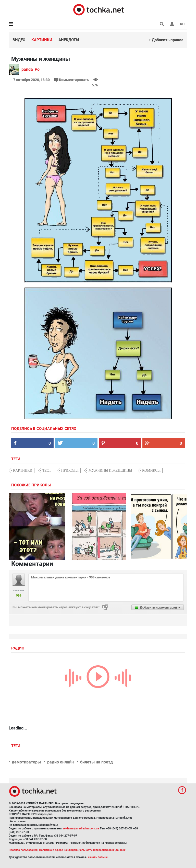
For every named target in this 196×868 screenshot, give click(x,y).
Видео (19, 40)
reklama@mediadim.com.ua (81, 829)
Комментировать (72, 80)
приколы (70, 470)
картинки (23, 470)
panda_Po (30, 69)
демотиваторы (26, 762)
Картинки (42, 40)
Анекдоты (69, 40)
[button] (172, 24)
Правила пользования (23, 850)
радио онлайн (60, 762)
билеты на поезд (96, 762)
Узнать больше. (98, 857)
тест (47, 470)
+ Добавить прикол (166, 40)
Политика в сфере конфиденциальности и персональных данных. (83, 850)
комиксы (151, 470)
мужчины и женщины (110, 470)
